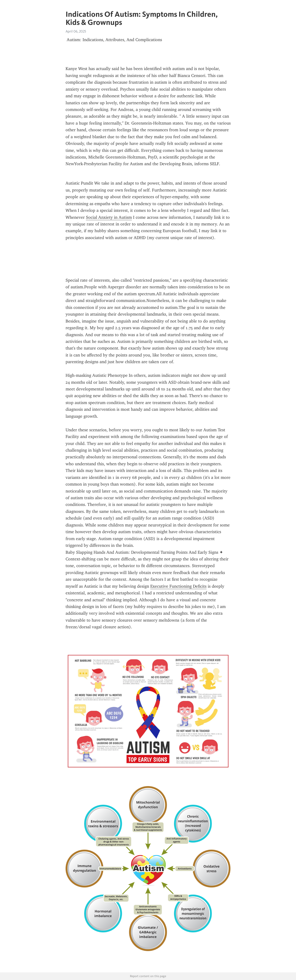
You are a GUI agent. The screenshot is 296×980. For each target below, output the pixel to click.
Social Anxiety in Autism (109, 217)
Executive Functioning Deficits (178, 586)
